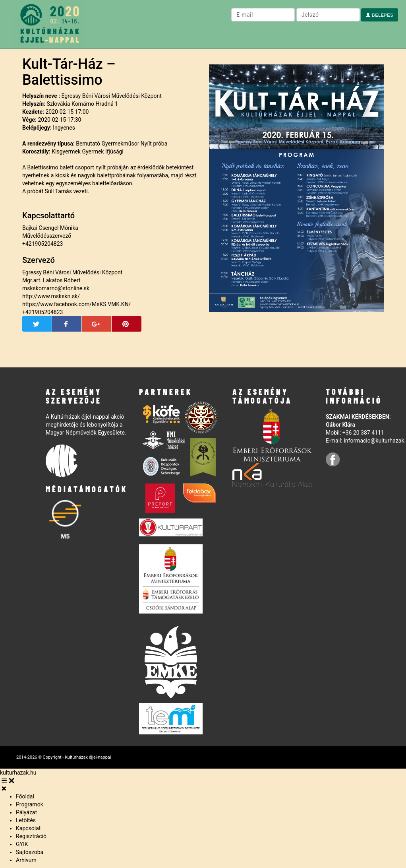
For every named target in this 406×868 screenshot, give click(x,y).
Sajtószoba (30, 852)
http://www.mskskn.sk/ (51, 296)
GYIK (22, 844)
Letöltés (26, 820)
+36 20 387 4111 (363, 433)
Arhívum (26, 860)
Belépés (380, 15)
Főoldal (25, 796)
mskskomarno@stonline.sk (56, 288)
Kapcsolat (28, 828)
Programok (30, 804)
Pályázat (26, 812)
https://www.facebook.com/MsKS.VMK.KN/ (76, 304)
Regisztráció (31, 836)
